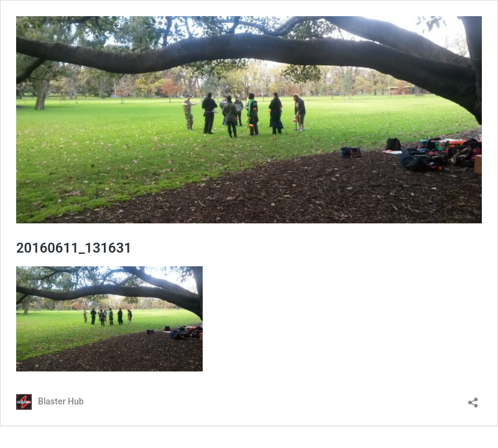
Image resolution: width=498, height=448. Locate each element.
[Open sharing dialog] (473, 399)
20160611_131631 (74, 248)
